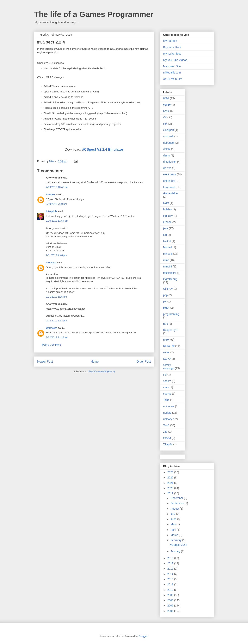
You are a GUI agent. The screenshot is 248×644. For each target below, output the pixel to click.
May (173, 524)
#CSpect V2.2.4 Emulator (103, 149)
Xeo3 (166, 425)
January (176, 551)
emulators (169, 181)
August (175, 509)
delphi (167, 149)
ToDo (166, 400)
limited (167, 241)
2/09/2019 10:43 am (57, 187)
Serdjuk (51, 194)
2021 (171, 483)
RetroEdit (169, 346)
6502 (166, 98)
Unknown (52, 328)
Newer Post (45, 362)
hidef (166, 203)
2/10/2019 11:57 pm (57, 221)
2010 (171, 590)
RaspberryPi (171, 330)
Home (95, 362)
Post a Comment (51, 345)
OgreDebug (170, 279)
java (166, 228)
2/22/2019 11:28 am (57, 337)
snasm (167, 381)
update (167, 413)
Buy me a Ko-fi (172, 47)
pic (165, 302)
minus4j (168, 254)
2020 (171, 488)
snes (166, 387)
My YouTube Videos (175, 60)
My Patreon (170, 41)
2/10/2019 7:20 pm (56, 204)
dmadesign (170, 162)
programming (171, 314)
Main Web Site (172, 66)
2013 (171, 579)
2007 (171, 606)
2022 (171, 477)
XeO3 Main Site (173, 79)
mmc (166, 260)
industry (168, 216)
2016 (171, 569)
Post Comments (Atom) (102, 371)
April (174, 530)
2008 (171, 600)
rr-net (166, 352)
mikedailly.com (172, 73)
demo (167, 155)
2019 (171, 493)
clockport (169, 130)
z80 (165, 432)
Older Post (144, 362)
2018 (171, 558)
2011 (171, 584)
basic (166, 111)
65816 (167, 105)
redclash (51, 263)
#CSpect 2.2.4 (179, 545)
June (174, 519)
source (167, 394)
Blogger (143, 636)
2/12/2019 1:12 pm (56, 321)
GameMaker (171, 193)
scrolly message (169, 367)
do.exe (167, 168)
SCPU (167, 359)
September (177, 503)
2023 (171, 472)
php (165, 295)
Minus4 (167, 247)
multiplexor (170, 273)
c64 (165, 124)
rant (165, 324)
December (177, 498)
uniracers (169, 406)
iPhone (167, 222)
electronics (170, 174)
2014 (171, 574)
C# (165, 117)
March (175, 535)
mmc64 (168, 266)
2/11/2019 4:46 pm (56, 255)
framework (169, 187)
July (173, 514)
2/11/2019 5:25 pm (56, 297)
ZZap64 (168, 444)
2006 (171, 611)
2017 (171, 563)
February (176, 540)
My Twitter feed (172, 54)
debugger (169, 143)
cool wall (168, 136)
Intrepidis (52, 211)
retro (166, 340)
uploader (168, 419)
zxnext (167, 438)
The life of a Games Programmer (94, 14)
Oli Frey (168, 289)
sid (165, 375)
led (165, 235)
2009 (171, 595)
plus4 (166, 308)
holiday (167, 209)
